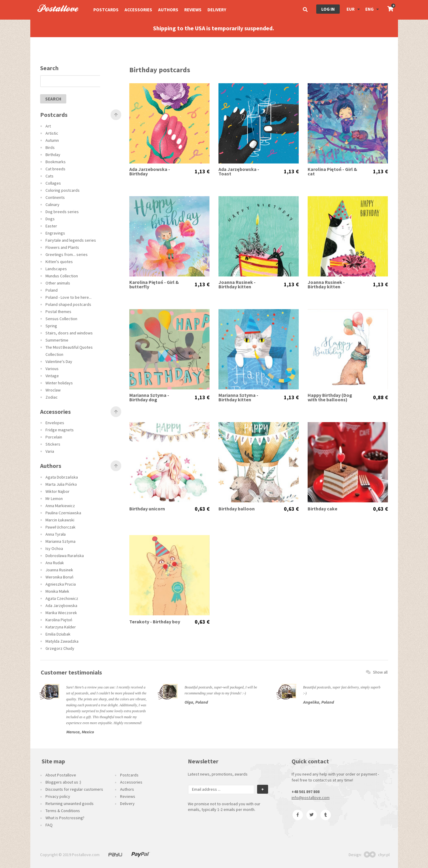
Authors (168, 10)
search (53, 99)
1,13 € (202, 172)
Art (48, 126)
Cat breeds (55, 169)
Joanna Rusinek (59, 570)
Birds (50, 147)
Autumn (52, 140)
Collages (53, 183)
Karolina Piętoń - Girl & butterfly (154, 284)
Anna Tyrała (56, 534)
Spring (51, 326)
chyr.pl (377, 855)
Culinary (52, 205)
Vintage (52, 376)
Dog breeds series (62, 212)
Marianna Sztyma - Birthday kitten (238, 397)
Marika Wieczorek (61, 613)
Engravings (55, 233)
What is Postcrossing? (65, 818)
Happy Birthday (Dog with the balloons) (330, 397)
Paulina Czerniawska (63, 513)
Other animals (58, 283)
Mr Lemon (54, 499)
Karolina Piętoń (59, 620)
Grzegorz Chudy (60, 648)
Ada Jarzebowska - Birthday (150, 172)
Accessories (138, 10)
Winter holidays (59, 383)
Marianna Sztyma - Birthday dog (149, 397)
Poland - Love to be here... (69, 297)
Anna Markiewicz (60, 506)
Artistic (52, 133)
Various (52, 369)
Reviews (193, 10)
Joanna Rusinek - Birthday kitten (237, 284)
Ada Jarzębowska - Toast (239, 172)
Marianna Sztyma (60, 541)
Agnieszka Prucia (61, 584)
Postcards (106, 10)
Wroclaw (53, 390)
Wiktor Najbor (58, 491)
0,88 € (380, 397)
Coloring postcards (63, 190)
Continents (55, 197)
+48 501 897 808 (306, 792)
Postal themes (58, 312)
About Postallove (61, 775)
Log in (328, 9)
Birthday (53, 155)
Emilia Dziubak (58, 634)
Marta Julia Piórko (61, 484)
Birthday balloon (237, 509)
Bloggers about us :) (63, 782)
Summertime (57, 340)
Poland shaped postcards (68, 304)
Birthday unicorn (147, 509)
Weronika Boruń (59, 577)
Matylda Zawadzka (62, 641)
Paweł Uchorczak (60, 527)
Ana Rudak (55, 563)
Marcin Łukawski (60, 520)
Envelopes (55, 423)
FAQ (49, 825)
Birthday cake (322, 509)
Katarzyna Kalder (61, 627)
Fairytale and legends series (71, 240)
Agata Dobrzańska (62, 477)
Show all (377, 672)
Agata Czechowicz (62, 598)
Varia (50, 451)
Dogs (50, 219)
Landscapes (56, 269)
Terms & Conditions (63, 811)
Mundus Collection (62, 276)
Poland (52, 290)
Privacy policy (58, 796)
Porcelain (54, 437)
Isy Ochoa (54, 548)
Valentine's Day (59, 361)
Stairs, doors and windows (69, 333)
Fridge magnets (60, 430)
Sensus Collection (61, 319)
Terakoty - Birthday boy (155, 622)
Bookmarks (56, 162)
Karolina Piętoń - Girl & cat (332, 172)
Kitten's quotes (59, 262)
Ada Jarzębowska (61, 606)
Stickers (53, 444)
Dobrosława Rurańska (65, 556)
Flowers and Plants (62, 247)
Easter (51, 226)
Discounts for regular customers (74, 789)
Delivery (217, 10)
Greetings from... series (67, 254)
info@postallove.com (311, 798)
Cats (49, 176)
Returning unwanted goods (70, 803)
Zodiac (52, 397)
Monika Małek (57, 591)
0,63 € (202, 509)
